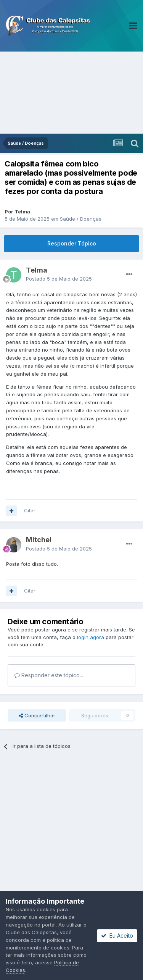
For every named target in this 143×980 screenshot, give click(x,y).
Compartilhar (37, 715)
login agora (91, 637)
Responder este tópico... (49, 675)
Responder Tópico (72, 243)
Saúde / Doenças (81, 219)
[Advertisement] (71, 93)
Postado (59, 279)
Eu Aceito (117, 936)
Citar (30, 510)
